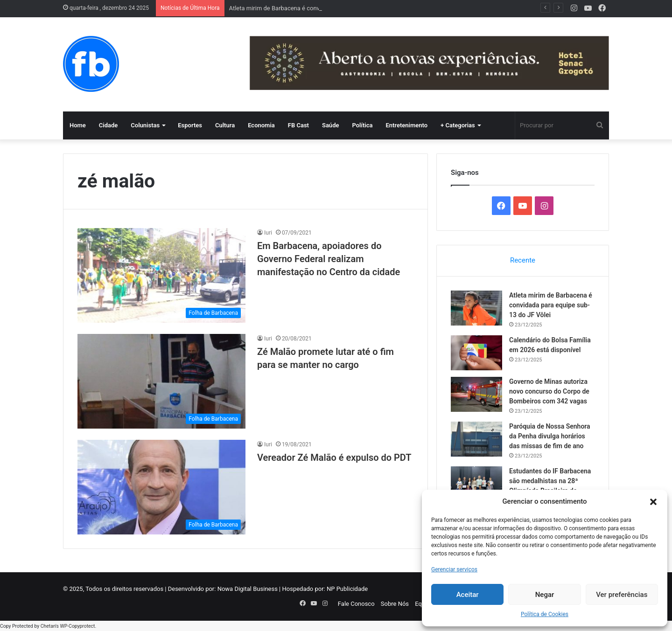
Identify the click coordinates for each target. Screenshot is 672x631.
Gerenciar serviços (454, 569)
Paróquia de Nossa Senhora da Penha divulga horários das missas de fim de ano (550, 436)
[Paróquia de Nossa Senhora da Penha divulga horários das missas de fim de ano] (476, 439)
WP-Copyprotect (77, 626)
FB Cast (298, 125)
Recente (523, 260)
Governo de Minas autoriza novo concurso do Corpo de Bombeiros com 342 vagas (549, 391)
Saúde (331, 125)
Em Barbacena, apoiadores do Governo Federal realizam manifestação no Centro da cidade (329, 259)
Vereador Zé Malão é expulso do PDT (334, 458)
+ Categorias (458, 125)
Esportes (190, 125)
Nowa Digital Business (248, 589)
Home (78, 125)
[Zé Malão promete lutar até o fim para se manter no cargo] (161, 381)
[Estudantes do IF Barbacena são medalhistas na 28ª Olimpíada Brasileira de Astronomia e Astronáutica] (476, 484)
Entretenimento (406, 125)
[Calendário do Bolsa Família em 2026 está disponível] (476, 353)
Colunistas (145, 125)
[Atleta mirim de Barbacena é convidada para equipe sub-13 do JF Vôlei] (476, 308)
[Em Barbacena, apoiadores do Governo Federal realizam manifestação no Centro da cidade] (161, 275)
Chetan (48, 626)
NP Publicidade (347, 589)
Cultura (225, 125)
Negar (545, 595)
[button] (653, 502)
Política (362, 125)
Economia (261, 125)
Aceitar (468, 595)
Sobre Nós (395, 604)
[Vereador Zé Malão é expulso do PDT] (161, 487)
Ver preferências (622, 595)
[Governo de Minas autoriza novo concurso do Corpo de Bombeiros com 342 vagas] (476, 394)
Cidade (108, 125)
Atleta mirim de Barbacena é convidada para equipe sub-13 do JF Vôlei (551, 305)
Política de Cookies (545, 614)
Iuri (268, 233)
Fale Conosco (356, 604)
